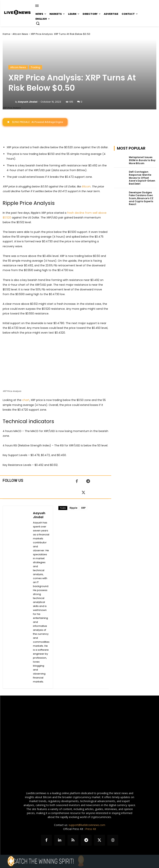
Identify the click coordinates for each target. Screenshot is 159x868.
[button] (38, 23)
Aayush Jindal (28, 102)
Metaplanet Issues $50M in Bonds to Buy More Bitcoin (142, 160)
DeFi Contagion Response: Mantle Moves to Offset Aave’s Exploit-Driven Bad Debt (142, 178)
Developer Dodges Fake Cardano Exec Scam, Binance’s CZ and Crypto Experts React (141, 198)
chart (26, 400)
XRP (83, 508)
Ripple (73, 508)
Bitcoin (86, 186)
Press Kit (91, 829)
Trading (35, 67)
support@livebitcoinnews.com (87, 825)
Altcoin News (20, 34)
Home (6, 34)
